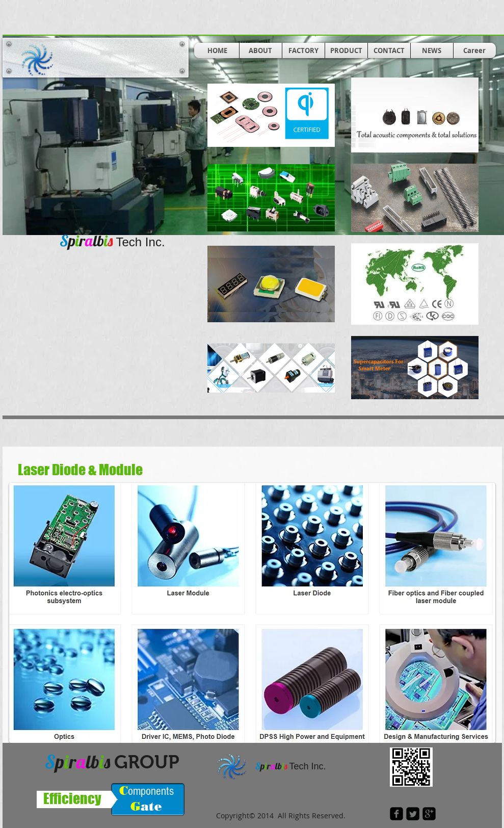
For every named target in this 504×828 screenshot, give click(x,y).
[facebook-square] (396, 814)
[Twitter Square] (413, 814)
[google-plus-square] (429, 814)
